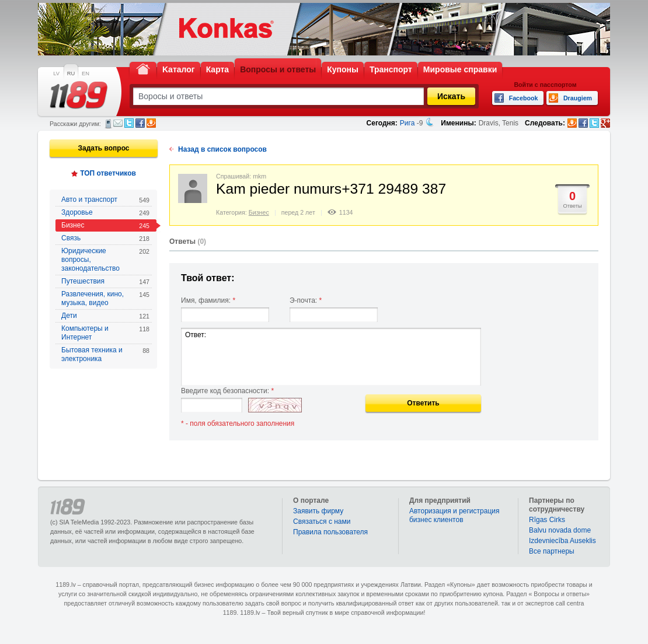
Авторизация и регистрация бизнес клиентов (454, 515)
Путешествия (105, 281)
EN (86, 73)
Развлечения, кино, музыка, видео (105, 298)
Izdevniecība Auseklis (562, 541)
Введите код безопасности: (227, 391)
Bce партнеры (552, 551)
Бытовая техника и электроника (105, 354)
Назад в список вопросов (222, 149)
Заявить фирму (318, 511)
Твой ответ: (208, 278)
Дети (105, 316)
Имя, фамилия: (208, 300)
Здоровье (105, 213)
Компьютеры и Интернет (105, 333)
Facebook (140, 123)
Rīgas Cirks (547, 520)
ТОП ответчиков (108, 173)
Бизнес (105, 225)
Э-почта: (306, 300)
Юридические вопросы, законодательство (105, 260)
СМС (108, 124)
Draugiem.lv (151, 123)
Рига (407, 123)
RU (71, 73)
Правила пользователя (330, 532)
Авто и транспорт (105, 200)
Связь (105, 238)
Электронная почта (118, 123)
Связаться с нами (322, 521)
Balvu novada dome (560, 530)
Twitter (129, 123)
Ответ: (331, 357)
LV (56, 73)
